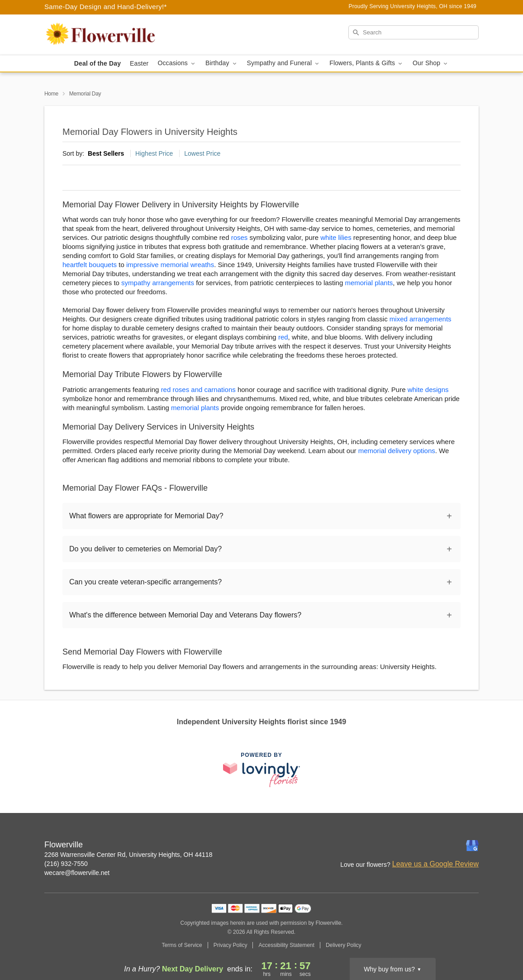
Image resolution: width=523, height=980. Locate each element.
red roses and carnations (198, 390)
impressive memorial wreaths (170, 265)
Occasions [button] (177, 63)
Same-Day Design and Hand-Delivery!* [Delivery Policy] (106, 7)
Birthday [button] (222, 63)
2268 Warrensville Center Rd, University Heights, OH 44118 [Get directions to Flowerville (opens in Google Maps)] (128, 855)
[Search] (414, 32)
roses (240, 237)
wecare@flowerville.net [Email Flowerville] (77, 873)
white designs (428, 390)
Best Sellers (106, 153)
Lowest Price (202, 153)
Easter (139, 63)
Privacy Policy (231, 945)
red (283, 337)
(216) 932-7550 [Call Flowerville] (66, 864)
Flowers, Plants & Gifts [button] (366, 63)
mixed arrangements (421, 319)
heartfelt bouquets (90, 265)
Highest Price (154, 153)
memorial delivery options (397, 451)
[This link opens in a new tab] (261, 770)
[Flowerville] (109, 35)
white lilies (336, 237)
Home (51, 94)
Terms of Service (182, 945)
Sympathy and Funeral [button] (284, 63)
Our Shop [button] (431, 63)
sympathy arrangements (158, 283)
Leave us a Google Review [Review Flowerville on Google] (435, 864)
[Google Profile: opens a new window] (472, 846)
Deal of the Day (97, 63)
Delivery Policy (344, 945)
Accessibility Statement (286, 945)
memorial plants (369, 283)
